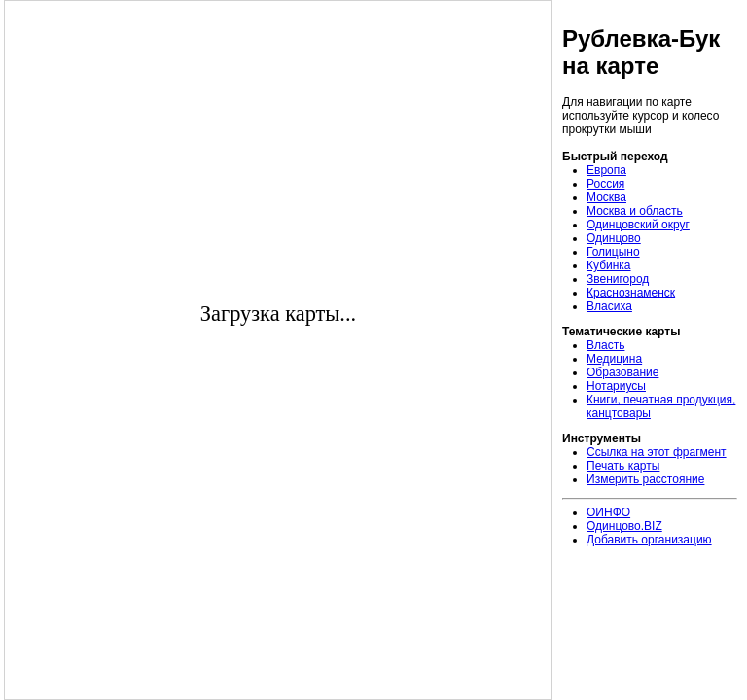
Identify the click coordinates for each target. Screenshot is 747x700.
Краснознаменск (631, 293)
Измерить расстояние (645, 479)
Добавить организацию (649, 540)
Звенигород (618, 279)
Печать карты (623, 466)
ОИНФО (608, 512)
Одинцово (614, 238)
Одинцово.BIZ (624, 526)
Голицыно (613, 252)
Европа (606, 170)
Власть (605, 345)
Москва (606, 197)
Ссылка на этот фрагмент (657, 452)
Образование (622, 372)
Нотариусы (616, 386)
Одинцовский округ (638, 225)
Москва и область (635, 211)
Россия (605, 184)
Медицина (614, 359)
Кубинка (609, 265)
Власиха (609, 306)
